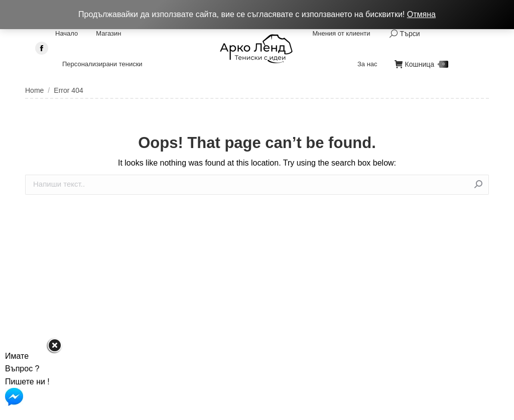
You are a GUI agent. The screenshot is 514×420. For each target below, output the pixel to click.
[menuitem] (67, 33)
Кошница (422, 64)
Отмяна (421, 14)
